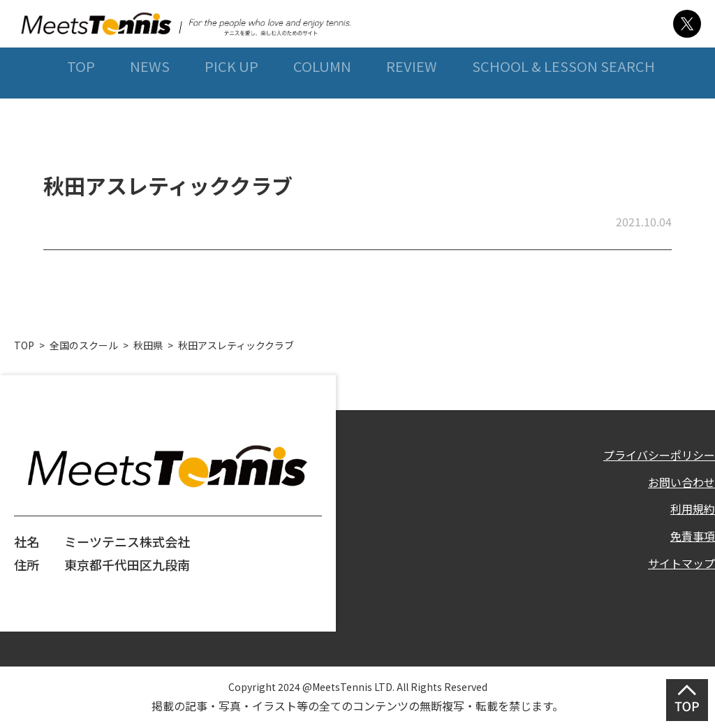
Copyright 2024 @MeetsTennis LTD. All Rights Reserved (357, 685)
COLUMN (319, 104)
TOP (74, 104)
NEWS (144, 104)
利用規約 (690, 513)
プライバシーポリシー (652, 453)
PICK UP (227, 104)
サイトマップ (677, 572)
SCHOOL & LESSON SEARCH (563, 104)
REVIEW (410, 104)
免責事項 (690, 542)
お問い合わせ (677, 483)
